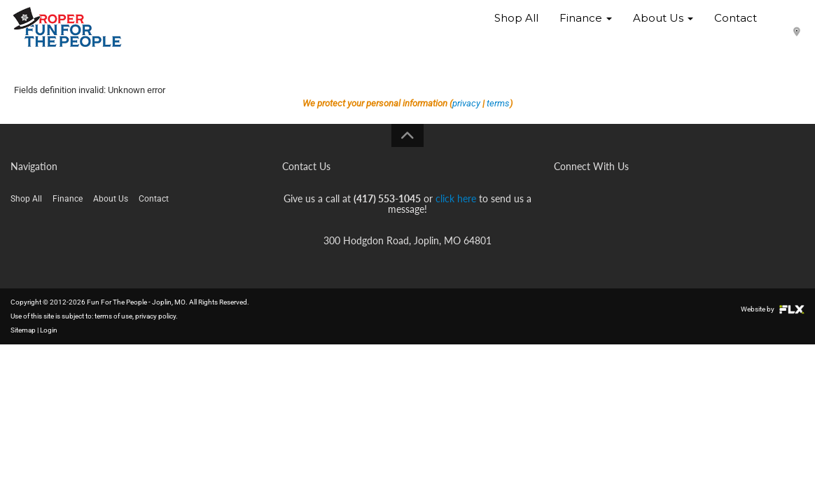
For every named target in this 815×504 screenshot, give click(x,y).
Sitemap (23, 330)
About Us (663, 28)
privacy (466, 103)
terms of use (113, 316)
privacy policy (155, 316)
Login (49, 330)
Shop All (516, 28)
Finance (586, 28)
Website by (773, 309)
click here (456, 198)
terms (498, 103)
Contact (736, 28)
